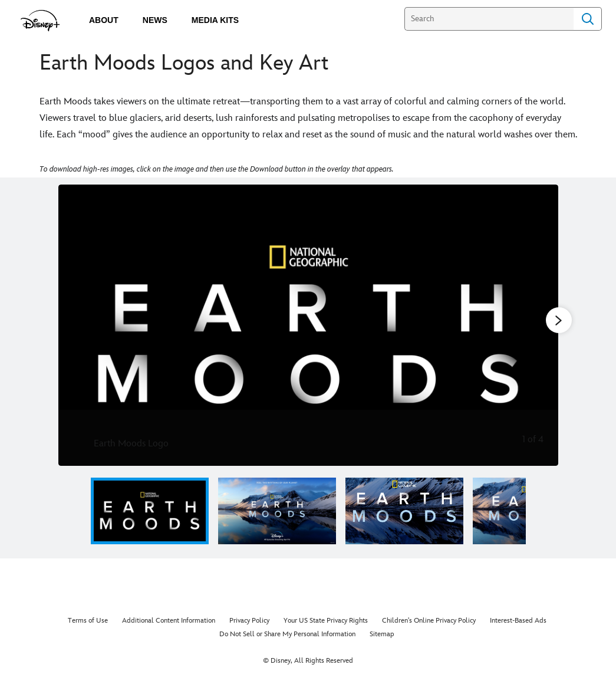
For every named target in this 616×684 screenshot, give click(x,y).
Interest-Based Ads (518, 621)
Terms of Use (88, 621)
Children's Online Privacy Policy (429, 621)
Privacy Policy (249, 621)
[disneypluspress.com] (40, 21)
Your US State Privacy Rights (326, 621)
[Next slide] (540, 325)
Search (588, 19)
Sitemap (382, 634)
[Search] (489, 19)
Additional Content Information (169, 621)
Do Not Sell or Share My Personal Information (287, 634)
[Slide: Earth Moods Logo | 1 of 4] (308, 325)
